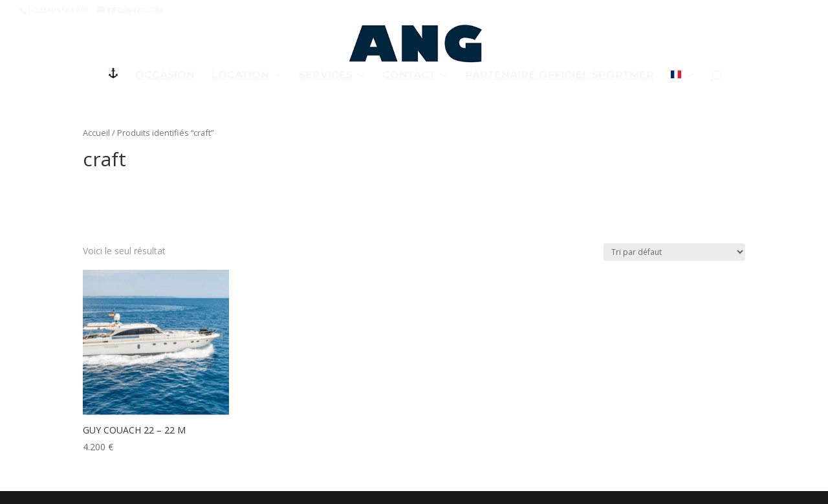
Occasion (165, 76)
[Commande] (674, 252)
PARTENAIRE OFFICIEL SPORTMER (560, 76)
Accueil (96, 133)
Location (240, 76)
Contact (409, 76)
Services (326, 76)
